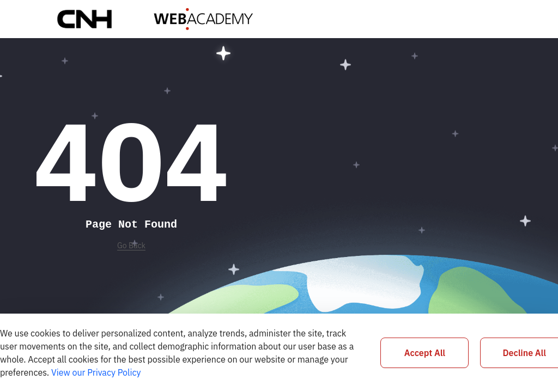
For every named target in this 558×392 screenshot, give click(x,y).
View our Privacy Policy (96, 372)
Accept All (425, 353)
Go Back (131, 246)
